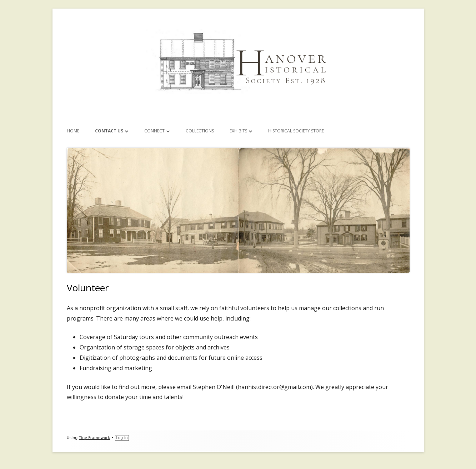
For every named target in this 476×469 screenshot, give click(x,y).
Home (73, 131)
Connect (154, 131)
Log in (122, 438)
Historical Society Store (296, 131)
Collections (200, 131)
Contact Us (109, 131)
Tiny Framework (94, 438)
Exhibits (238, 131)
